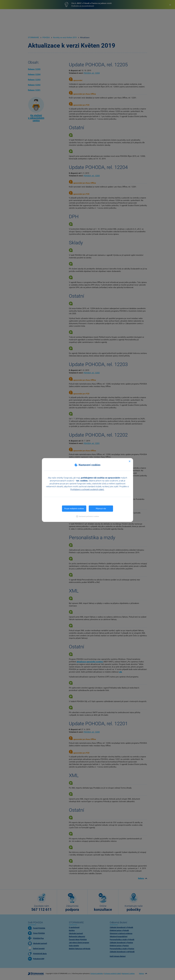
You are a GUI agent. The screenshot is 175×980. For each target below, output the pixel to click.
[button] (88, 516)
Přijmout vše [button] (101, 509)
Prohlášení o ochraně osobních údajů (87, 489)
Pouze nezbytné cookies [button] (74, 509)
